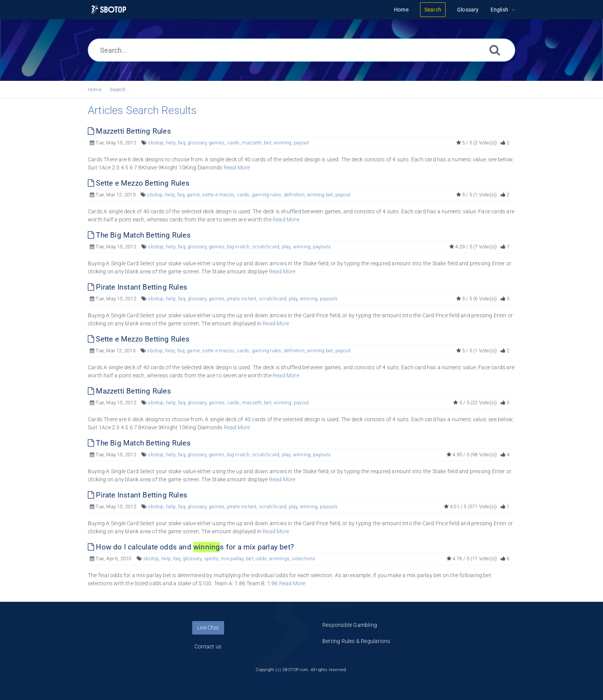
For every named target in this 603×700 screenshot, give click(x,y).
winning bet (320, 195)
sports (211, 558)
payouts (322, 247)
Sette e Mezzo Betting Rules (139, 183)
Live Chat (208, 628)
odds (261, 558)
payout (301, 143)
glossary (197, 143)
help (171, 143)
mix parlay (232, 558)
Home (95, 90)
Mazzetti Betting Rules (129, 131)
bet (268, 143)
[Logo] (109, 10)
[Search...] (301, 50)
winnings (279, 558)
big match (239, 247)
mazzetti (252, 143)
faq (182, 143)
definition (294, 195)
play (286, 247)
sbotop (156, 143)
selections (304, 558)
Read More (237, 167)
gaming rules (266, 195)
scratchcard (266, 247)
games (217, 143)
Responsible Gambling (350, 625)
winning (282, 143)
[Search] (495, 50)
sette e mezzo (218, 195)
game (193, 195)
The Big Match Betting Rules (139, 235)
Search (118, 90)
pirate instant (242, 299)
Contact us (208, 646)
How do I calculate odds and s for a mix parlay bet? (191, 547)
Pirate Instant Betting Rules (137, 287)
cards (234, 143)
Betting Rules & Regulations (356, 641)
